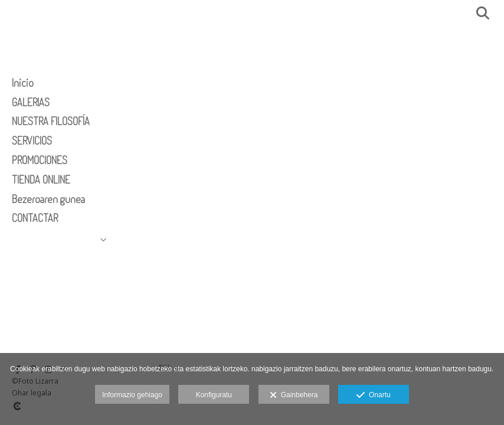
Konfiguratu (214, 395)
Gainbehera (294, 395)
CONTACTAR (35, 218)
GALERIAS (31, 102)
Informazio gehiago (132, 395)
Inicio (23, 83)
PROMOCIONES (40, 160)
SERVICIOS (32, 140)
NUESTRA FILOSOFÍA (51, 121)
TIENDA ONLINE (41, 179)
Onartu (373, 395)
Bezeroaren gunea (48, 199)
